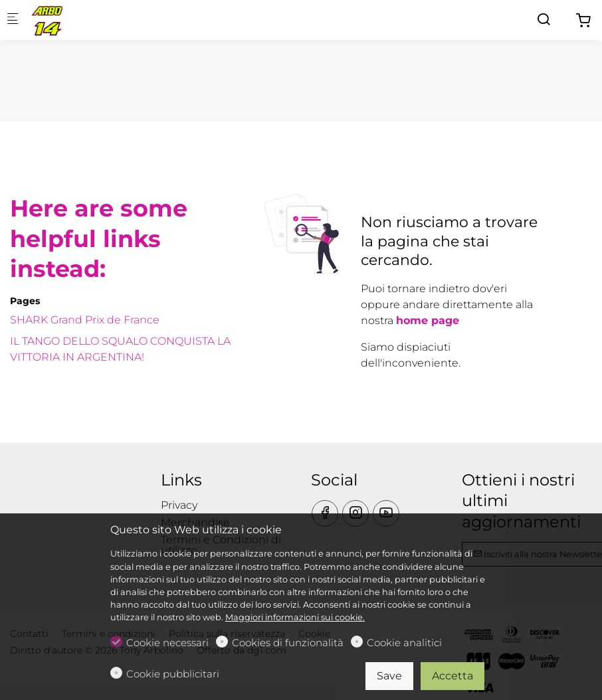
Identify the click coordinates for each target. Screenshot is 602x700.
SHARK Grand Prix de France (85, 320)
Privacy (179, 505)
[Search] (544, 20)
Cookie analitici (404, 643)
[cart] (583, 21)
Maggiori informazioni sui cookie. (295, 617)
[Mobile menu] (13, 20)
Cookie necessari (167, 643)
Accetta (452, 676)
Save (389, 676)
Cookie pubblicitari (173, 674)
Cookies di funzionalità (288, 643)
